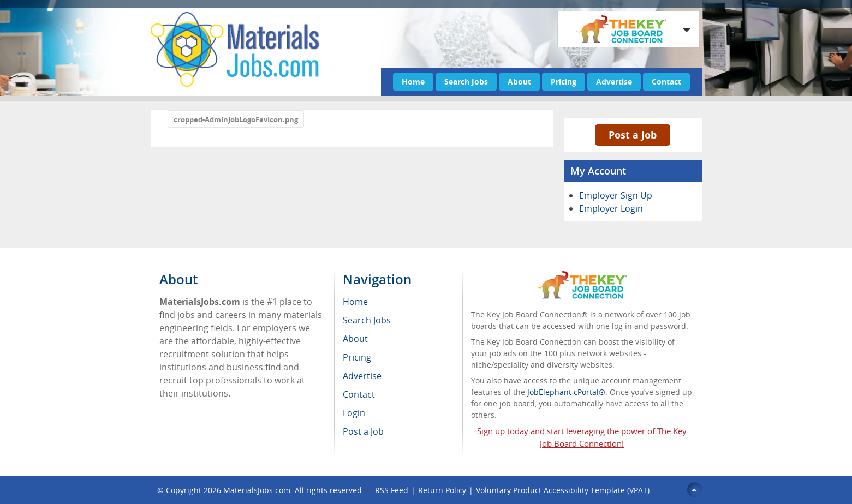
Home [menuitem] (355, 302)
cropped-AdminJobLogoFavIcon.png (236, 119)
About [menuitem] (355, 339)
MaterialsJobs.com (257, 490)
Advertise (614, 82)
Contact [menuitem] (359, 394)
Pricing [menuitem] (357, 357)
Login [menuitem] (354, 413)
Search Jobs (466, 82)
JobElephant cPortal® (566, 392)
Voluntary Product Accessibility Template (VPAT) (563, 490)
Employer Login (611, 208)
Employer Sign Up (616, 195)
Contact (666, 82)
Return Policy (442, 490)
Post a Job (633, 135)
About (519, 82)
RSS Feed (392, 490)
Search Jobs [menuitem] (367, 320)
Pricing (564, 82)
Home (413, 82)
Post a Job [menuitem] (363, 431)
